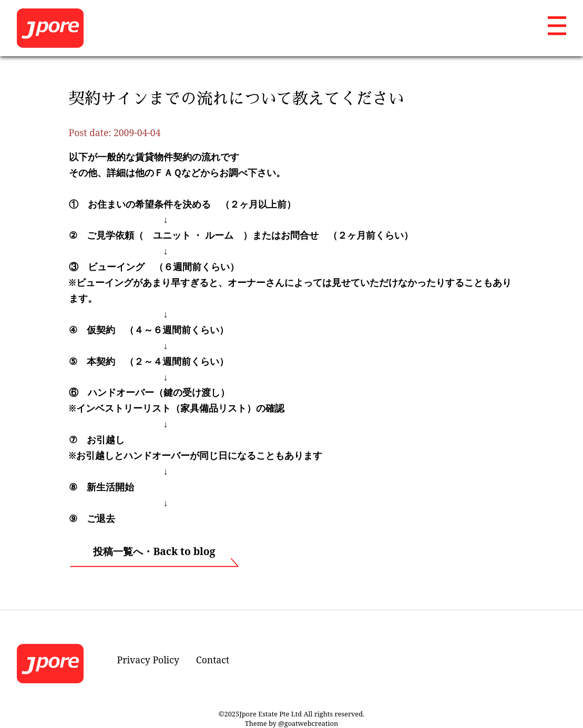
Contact (213, 660)
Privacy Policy (148, 660)
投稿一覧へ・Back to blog (154, 551)
